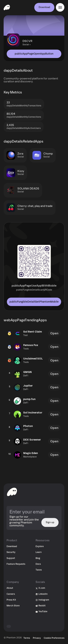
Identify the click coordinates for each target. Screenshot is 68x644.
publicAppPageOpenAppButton (34, 54)
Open (54, 333)
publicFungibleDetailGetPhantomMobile (34, 302)
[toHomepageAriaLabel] (12, 492)
